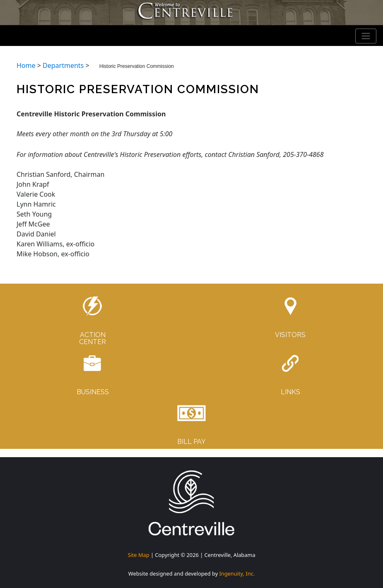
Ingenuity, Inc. (237, 574)
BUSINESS (93, 392)
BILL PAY (191, 442)
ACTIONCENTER (93, 339)
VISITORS (290, 335)
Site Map (138, 555)
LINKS (290, 392)
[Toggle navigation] (366, 36)
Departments (63, 65)
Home (26, 65)
